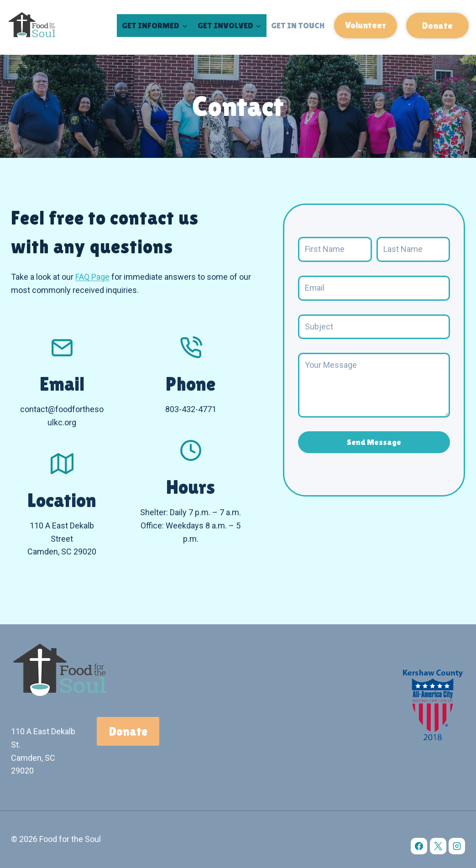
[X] (438, 846)
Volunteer (366, 25)
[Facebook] (419, 846)
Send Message (374, 442)
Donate (437, 26)
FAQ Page (92, 277)
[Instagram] (457, 846)
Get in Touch (298, 25)
